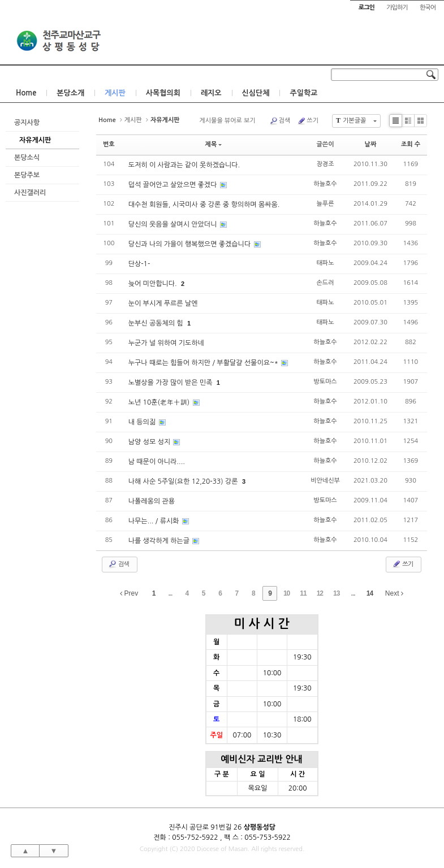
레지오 (211, 93)
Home (26, 93)
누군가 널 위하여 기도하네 (166, 343)
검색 (280, 121)
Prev (129, 593)
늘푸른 (326, 204)
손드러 (326, 283)
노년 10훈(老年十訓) (160, 402)
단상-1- (139, 264)
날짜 (371, 144)
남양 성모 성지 (150, 442)
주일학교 (303, 93)
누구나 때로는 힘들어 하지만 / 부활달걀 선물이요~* (204, 363)
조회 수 (411, 144)
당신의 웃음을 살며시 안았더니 (174, 224)
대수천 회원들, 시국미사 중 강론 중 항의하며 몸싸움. (204, 205)
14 (370, 593)
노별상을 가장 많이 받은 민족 (171, 383)
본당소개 (70, 93)
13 (336, 593)
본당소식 (27, 158)
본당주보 (27, 175)
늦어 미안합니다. (154, 284)
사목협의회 (163, 93)
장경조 (326, 164)
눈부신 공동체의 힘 (157, 323)
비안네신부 (325, 481)
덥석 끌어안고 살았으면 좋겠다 (174, 185)
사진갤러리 (30, 193)
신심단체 (256, 93)
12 (320, 593)
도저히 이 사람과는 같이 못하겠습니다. (184, 165)
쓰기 (308, 121)
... (170, 593)
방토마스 (325, 382)
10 (286, 593)
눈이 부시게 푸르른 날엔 (163, 303)
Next (394, 593)
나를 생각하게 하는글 (160, 541)
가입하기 (397, 8)
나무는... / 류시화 (155, 521)
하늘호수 (325, 184)
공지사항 (27, 123)
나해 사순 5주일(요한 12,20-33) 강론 (184, 481)
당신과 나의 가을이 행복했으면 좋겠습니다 (191, 244)
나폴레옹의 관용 (152, 501)
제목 (214, 144)
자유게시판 (35, 140)
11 (303, 593)
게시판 (115, 93)
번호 (109, 144)
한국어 (428, 8)
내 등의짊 (143, 422)
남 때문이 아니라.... (157, 462)
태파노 (326, 263)
